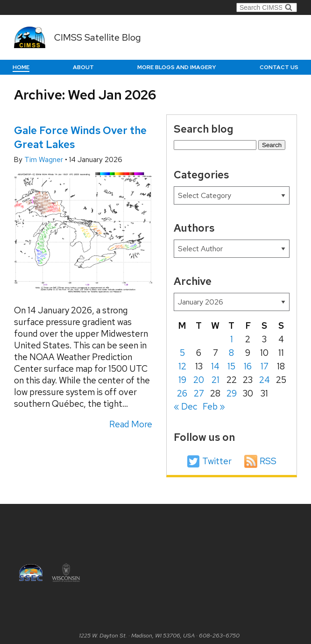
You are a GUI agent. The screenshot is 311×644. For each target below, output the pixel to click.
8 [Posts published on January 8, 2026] (231, 353)
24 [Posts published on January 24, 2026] (265, 380)
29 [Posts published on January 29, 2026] (232, 393)
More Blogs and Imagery (177, 67)
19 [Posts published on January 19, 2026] (182, 380)
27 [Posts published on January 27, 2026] (199, 393)
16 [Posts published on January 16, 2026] (248, 366)
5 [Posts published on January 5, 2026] (182, 353)
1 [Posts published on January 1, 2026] (232, 339)
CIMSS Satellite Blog (98, 37)
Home (21, 67)
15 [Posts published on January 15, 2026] (231, 366)
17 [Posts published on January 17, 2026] (265, 366)
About (83, 67)
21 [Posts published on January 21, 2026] (216, 380)
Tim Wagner (45, 160)
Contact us (279, 67)
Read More (131, 424)
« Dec (185, 407)
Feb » (214, 407)
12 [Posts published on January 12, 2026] (182, 366)
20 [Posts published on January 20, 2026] (199, 380)
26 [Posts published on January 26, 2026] (182, 393)
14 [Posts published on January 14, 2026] (215, 366)
